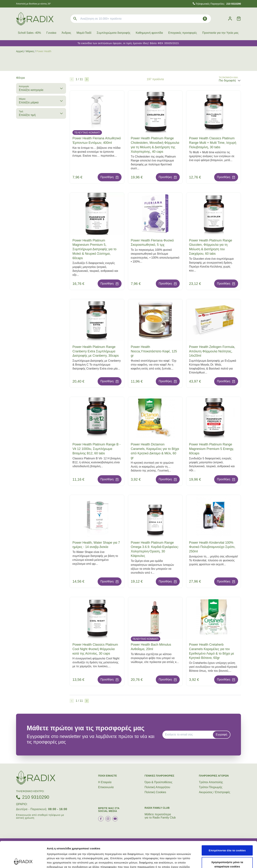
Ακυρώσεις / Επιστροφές (215, 792)
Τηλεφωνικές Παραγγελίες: (218, 4)
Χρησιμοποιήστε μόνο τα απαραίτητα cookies (227, 840)
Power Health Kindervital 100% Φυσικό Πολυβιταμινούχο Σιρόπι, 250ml (212, 547)
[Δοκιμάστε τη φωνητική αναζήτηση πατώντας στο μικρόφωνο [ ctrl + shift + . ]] (205, 19)
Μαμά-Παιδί (84, 33)
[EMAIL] (189, 735)
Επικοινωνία (106, 787)
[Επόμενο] (87, 79)
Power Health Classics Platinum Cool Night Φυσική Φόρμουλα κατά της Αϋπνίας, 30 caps (95, 649)
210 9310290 (36, 797)
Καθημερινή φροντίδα (149, 33)
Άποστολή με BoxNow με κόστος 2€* (33, 4)
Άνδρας (66, 33)
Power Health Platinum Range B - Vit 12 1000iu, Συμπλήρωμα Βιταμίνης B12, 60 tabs (96, 449)
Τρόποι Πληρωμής (211, 787)
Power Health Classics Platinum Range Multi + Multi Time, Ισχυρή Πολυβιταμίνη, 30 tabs (213, 143)
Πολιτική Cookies (155, 792)
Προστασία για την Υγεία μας (220, 33)
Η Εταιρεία (105, 782)
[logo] (35, 19)
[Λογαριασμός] (230, 19)
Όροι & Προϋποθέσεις (158, 782)
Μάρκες (30, 51)
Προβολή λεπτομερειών (212, 861)
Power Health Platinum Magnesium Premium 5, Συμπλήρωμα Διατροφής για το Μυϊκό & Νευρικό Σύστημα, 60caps (94, 249)
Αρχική (20, 51)
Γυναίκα (51, 33)
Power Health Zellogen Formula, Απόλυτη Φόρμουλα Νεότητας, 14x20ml (212, 351)
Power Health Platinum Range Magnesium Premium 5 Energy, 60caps (211, 449)
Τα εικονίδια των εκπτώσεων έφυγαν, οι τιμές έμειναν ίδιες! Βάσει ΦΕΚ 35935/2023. (128, 43)
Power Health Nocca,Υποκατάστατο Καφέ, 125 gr (154, 351)
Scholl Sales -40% (29, 33)
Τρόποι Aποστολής (211, 782)
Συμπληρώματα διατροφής (114, 33)
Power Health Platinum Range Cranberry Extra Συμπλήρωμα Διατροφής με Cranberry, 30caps (96, 351)
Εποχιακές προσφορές (183, 33)
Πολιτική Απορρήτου (157, 787)
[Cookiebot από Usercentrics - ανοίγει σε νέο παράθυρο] (23, 861)
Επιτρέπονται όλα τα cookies (227, 826)
